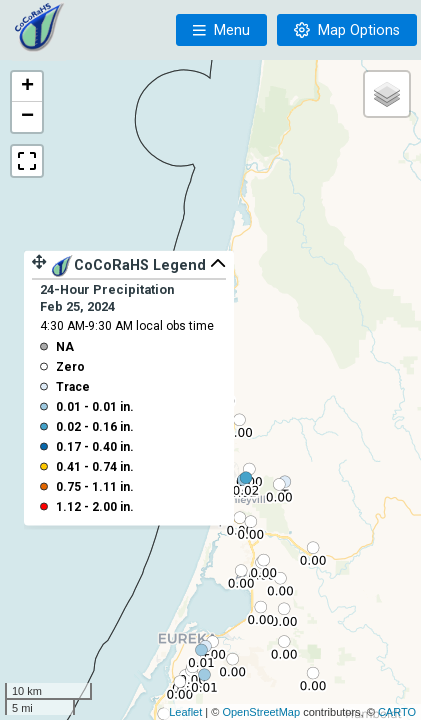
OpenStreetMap (261, 712)
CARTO (397, 712)
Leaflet (185, 712)
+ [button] (27, 87)
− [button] (27, 117)
